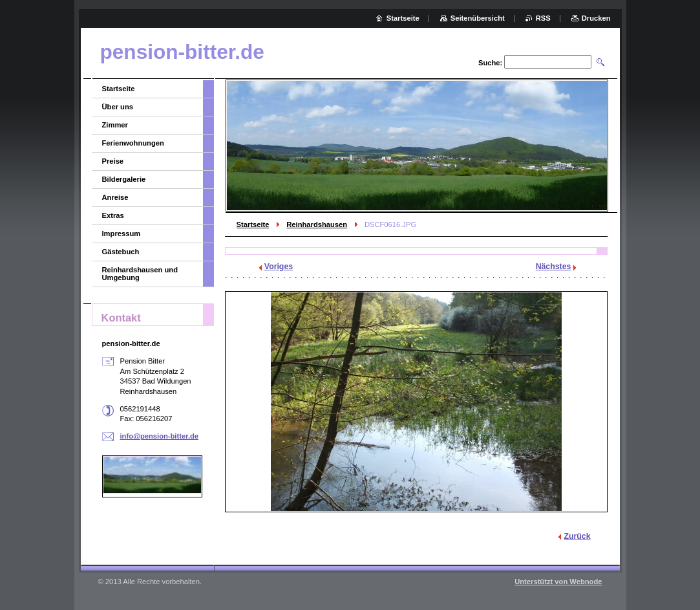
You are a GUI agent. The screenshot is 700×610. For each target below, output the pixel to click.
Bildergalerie (124, 179)
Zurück (577, 536)
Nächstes (554, 267)
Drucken (596, 18)
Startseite (253, 224)
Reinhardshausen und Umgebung (140, 274)
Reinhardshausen (317, 224)
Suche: (490, 63)
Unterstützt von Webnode (558, 582)
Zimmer (115, 125)
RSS (543, 18)
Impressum (122, 234)
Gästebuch (121, 252)
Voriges (279, 267)
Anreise (115, 197)
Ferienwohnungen (133, 143)
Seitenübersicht (478, 18)
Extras (113, 215)
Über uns (118, 107)
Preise (113, 161)
